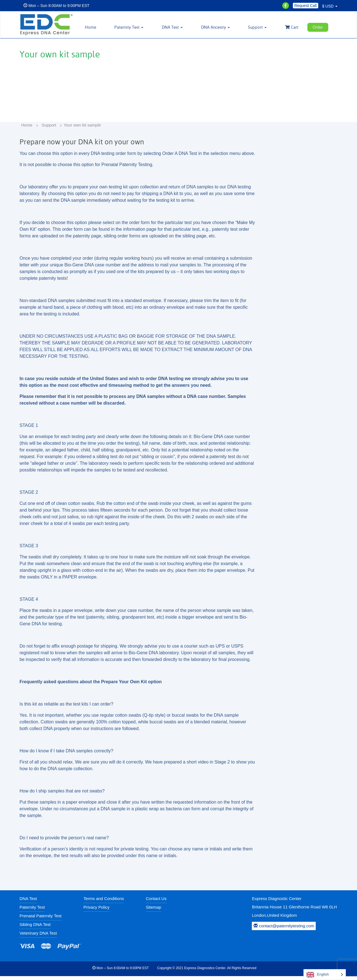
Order (319, 27)
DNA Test (28, 902)
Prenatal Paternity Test (41, 920)
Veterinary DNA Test (38, 937)
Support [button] (260, 27)
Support (49, 129)
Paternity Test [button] (136, 27)
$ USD (330, 6)
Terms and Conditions (104, 902)
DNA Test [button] (178, 27)
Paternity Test (32, 911)
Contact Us (156, 902)
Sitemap (154, 911)
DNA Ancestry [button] (219, 27)
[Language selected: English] (325, 975)
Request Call (305, 6)
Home (98, 27)
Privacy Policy (96, 911)
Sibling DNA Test (35, 928)
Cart (293, 27)
